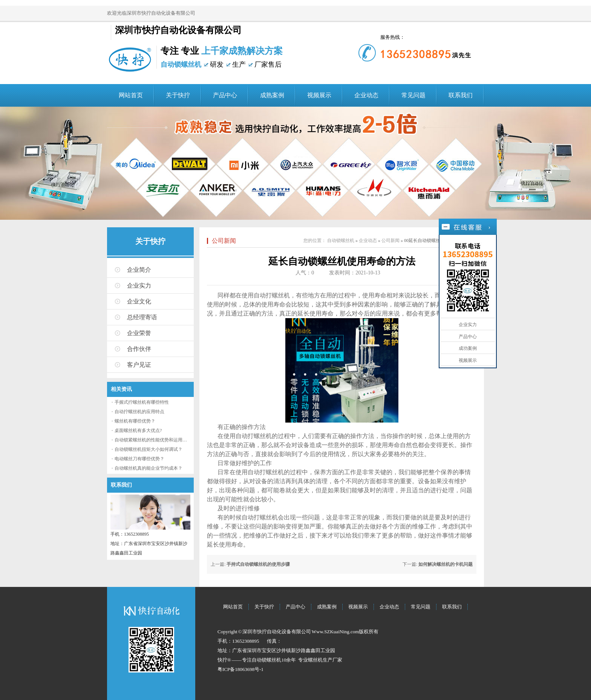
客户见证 (139, 365)
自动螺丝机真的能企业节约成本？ (149, 468)
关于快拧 (178, 95)
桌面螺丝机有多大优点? (138, 430)
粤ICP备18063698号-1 (240, 669)
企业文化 (139, 301)
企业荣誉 (139, 333)
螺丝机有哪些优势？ (135, 421)
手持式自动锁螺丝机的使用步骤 (258, 564)
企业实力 (139, 286)
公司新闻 (224, 241)
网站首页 (131, 95)
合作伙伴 (139, 349)
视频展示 (319, 95)
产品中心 (225, 95)
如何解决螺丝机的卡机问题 (446, 564)
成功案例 (468, 348)
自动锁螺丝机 (341, 240)
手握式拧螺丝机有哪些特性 (142, 402)
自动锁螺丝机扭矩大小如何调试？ (149, 449)
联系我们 (461, 95)
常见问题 (413, 95)
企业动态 (366, 95)
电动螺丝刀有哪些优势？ (139, 459)
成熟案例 (272, 95)
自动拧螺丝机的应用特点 (139, 412)
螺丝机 (315, 660)
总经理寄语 (142, 317)
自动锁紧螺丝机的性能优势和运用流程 (153, 440)
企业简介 (139, 270)
